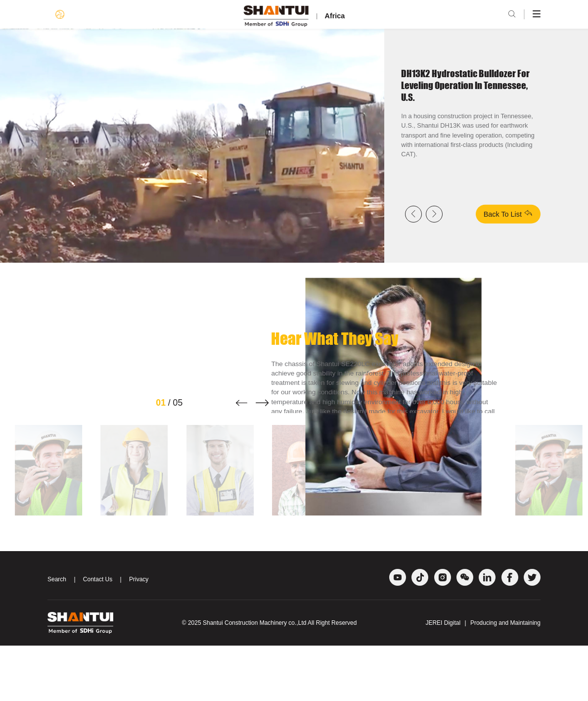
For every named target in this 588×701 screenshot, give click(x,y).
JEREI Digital (443, 678)
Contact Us (98, 635)
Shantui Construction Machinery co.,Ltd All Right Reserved (280, 678)
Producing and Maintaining (505, 678)
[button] (242, 458)
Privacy (139, 635)
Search (57, 635)
